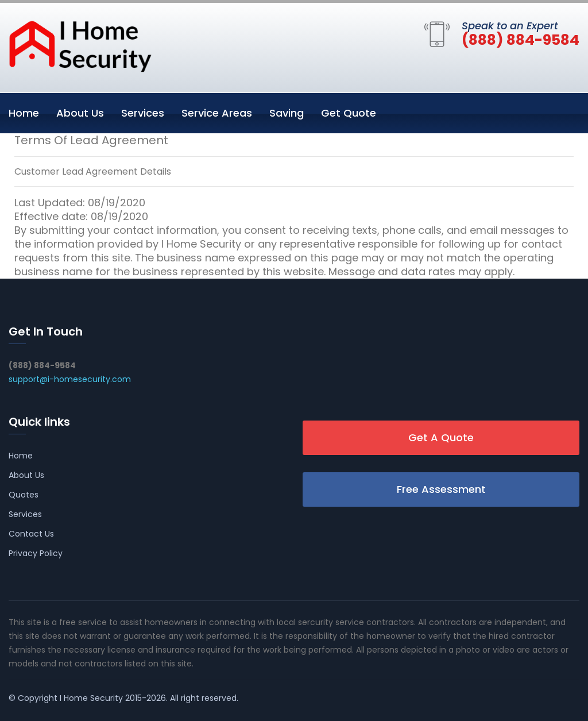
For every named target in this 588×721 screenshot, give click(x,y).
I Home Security (91, 698)
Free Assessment (441, 489)
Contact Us (31, 534)
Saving (287, 113)
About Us (80, 113)
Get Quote (349, 113)
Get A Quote (441, 437)
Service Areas (217, 113)
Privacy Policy (36, 553)
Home (24, 113)
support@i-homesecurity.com (70, 379)
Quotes (24, 495)
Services (143, 113)
